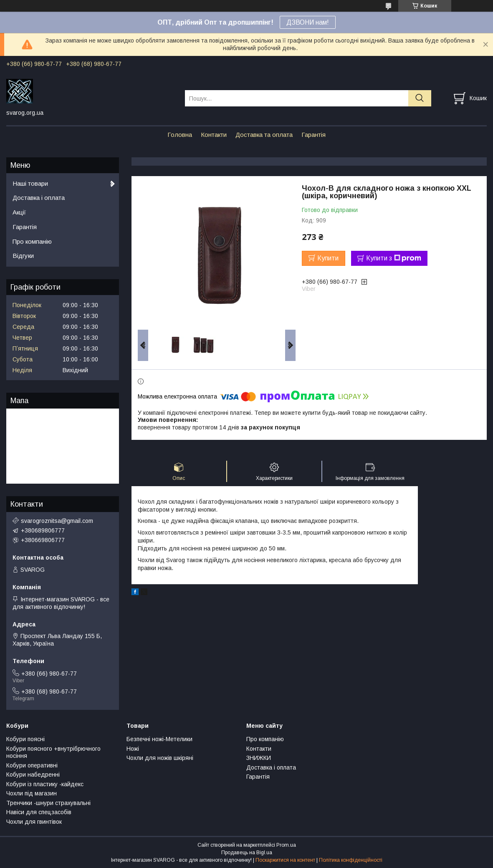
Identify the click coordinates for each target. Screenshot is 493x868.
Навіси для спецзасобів (39, 812)
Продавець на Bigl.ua (247, 853)
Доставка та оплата (264, 135)
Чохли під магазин (32, 793)
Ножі (133, 749)
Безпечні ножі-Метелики (159, 739)
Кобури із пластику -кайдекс (45, 784)
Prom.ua (286, 845)
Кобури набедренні (33, 775)
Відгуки (23, 256)
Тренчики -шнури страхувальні (48, 803)
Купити (328, 258)
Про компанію (32, 241)
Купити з (394, 258)
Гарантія (313, 135)
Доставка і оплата (39, 198)
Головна (180, 135)
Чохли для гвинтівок (34, 822)
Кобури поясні (25, 739)
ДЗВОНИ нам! (308, 22)
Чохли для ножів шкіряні (160, 758)
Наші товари (30, 183)
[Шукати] (420, 98)
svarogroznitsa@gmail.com (57, 521)
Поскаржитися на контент (285, 860)
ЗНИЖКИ (259, 758)
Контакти (214, 135)
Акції (19, 212)
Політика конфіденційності (351, 860)
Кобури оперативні (32, 765)
